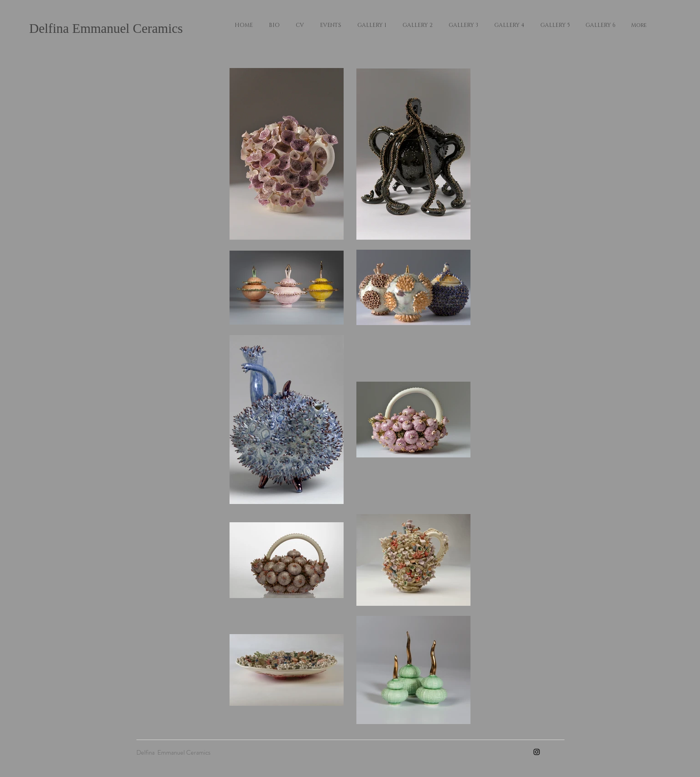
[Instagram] (537, 752)
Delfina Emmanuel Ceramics (106, 28)
